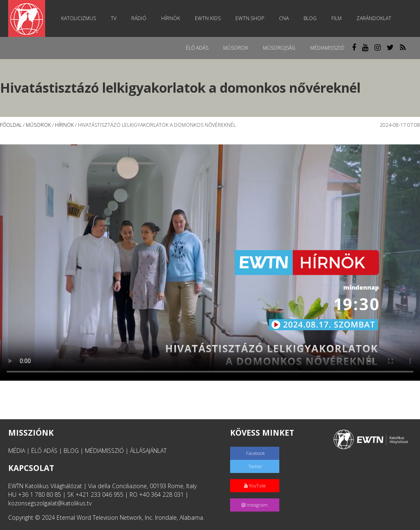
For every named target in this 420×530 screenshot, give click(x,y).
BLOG (71, 451)
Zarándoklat (374, 18)
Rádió (139, 18)
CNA (284, 18)
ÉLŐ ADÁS (44, 451)
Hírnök (171, 18)
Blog (310, 18)
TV (114, 18)
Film (337, 18)
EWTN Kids (208, 18)
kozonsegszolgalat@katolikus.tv (50, 503)
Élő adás (197, 48)
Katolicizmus (79, 18)
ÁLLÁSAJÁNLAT (148, 451)
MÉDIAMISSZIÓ (104, 451)
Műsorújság (279, 48)
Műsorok (236, 48)
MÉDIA (17, 451)
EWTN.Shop (250, 18)
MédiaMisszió (327, 48)
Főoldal (11, 125)
